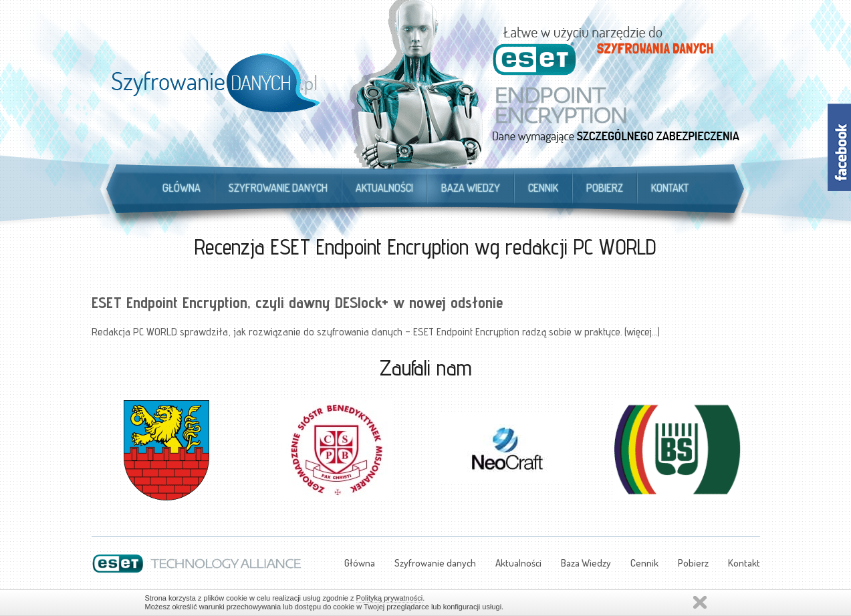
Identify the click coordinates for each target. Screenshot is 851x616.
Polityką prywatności (390, 598)
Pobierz (605, 188)
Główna (181, 188)
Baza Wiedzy (471, 188)
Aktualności (384, 188)
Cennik (543, 188)
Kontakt (670, 188)
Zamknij (700, 602)
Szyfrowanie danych (278, 188)
